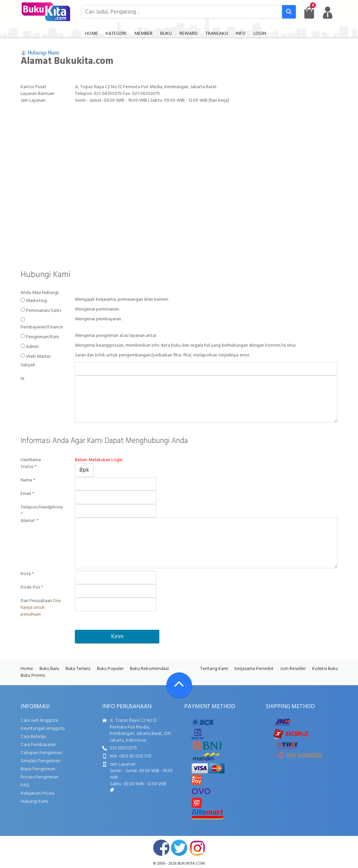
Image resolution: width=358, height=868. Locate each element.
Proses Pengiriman (39, 777)
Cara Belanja (33, 737)
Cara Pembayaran (38, 745)
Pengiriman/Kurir (43, 337)
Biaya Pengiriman (38, 769)
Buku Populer (110, 669)
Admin (32, 347)
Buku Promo (33, 676)
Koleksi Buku (325, 669)
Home (27, 669)
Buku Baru (49, 669)
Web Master (38, 357)
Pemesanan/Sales (44, 311)
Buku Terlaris (78, 669)
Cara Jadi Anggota (39, 721)
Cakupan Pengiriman (42, 753)
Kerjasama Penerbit (254, 669)
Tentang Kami (214, 669)
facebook (161, 848)
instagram (197, 848)
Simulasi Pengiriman (41, 761)
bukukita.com (191, 864)
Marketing (36, 301)
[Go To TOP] (179, 685)
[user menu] (328, 13)
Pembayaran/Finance (42, 327)
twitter (179, 848)
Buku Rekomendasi (149, 669)
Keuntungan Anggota (43, 729)
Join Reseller (293, 669)
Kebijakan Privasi (37, 793)
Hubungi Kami (34, 802)
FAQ (25, 785)
